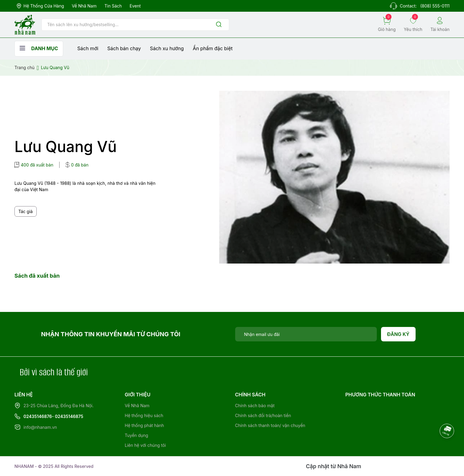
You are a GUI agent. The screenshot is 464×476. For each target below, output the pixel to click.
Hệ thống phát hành (144, 425)
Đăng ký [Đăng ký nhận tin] (398, 334)
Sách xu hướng (167, 48)
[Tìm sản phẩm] (135, 25)
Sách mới (88, 48)
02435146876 (38, 416)
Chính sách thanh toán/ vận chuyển (270, 425)
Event (135, 6)
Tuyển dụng (137, 435)
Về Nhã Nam (84, 6)
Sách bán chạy (124, 48)
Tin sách (113, 6)
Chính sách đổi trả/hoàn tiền (263, 415)
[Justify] (219, 25)
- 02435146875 (68, 416)
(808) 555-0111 (435, 6)
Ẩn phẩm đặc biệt (213, 48)
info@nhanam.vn (40, 427)
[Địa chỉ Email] (306, 334)
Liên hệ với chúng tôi (145, 445)
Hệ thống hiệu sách (144, 415)
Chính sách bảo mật (255, 406)
